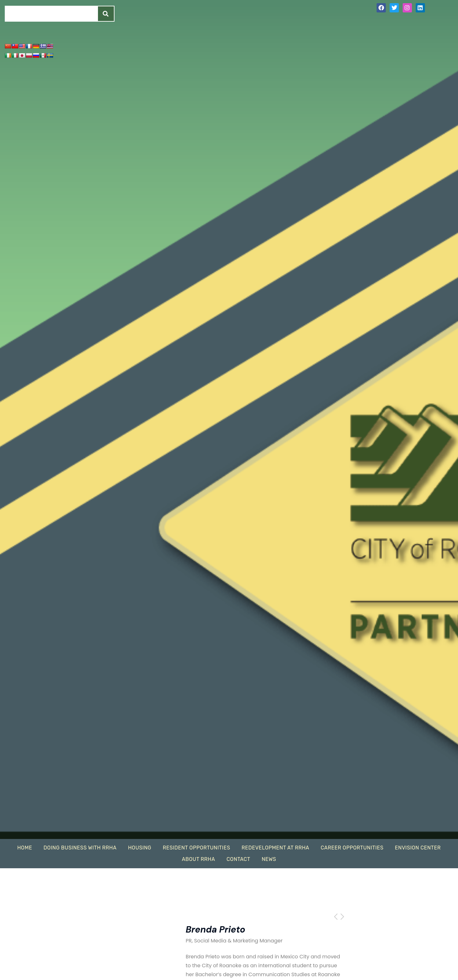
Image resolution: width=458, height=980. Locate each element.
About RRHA (198, 859)
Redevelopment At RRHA (276, 848)
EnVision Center (418, 848)
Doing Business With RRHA (80, 848)
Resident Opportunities (197, 848)
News (269, 859)
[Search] (106, 14)
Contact (238, 859)
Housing (139, 848)
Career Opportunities (352, 848)
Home (25, 848)
